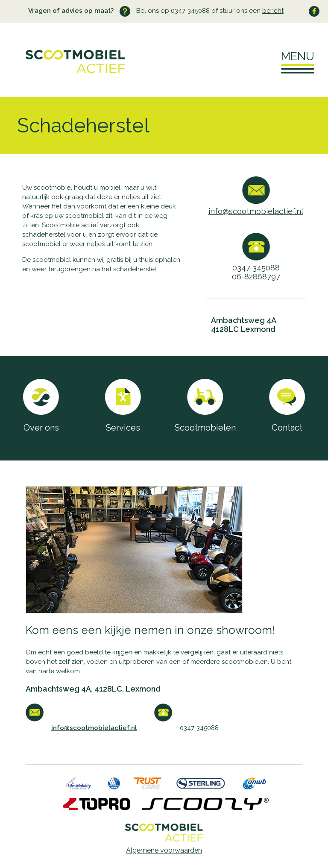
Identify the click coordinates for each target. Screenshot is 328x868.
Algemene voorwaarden (164, 850)
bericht (273, 11)
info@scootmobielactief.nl (256, 211)
